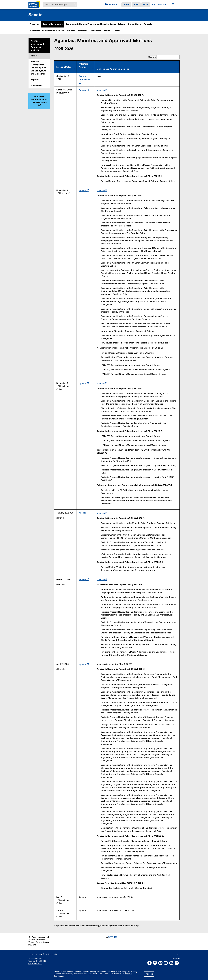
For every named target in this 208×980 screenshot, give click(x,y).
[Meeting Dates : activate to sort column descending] (66, 67)
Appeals (148, 24)
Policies (71, 31)
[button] (111, 5)
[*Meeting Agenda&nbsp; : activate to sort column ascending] (86, 67)
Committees (134, 24)
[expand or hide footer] (178, 954)
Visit (136, 5)
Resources (96, 31)
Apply (126, 5)
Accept (149, 974)
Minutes (101, 90)
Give (146, 5)
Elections (83, 31)
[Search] (75, 5)
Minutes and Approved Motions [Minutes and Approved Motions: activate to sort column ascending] (113, 69)
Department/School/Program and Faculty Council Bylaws (95, 24)
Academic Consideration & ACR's (47, 31)
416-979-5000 (36, 964)
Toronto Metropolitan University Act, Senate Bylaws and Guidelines (39, 68)
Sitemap (113, 937)
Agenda (83, 90)
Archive (35, 56)
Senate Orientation (84, 80)
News (107, 31)
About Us (35, 24)
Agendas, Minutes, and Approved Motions (37, 46)
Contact (117, 31)
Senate (35, 15)
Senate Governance (53, 24)
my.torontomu (160, 5)
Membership (37, 86)
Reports (35, 80)
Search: (164, 57)
